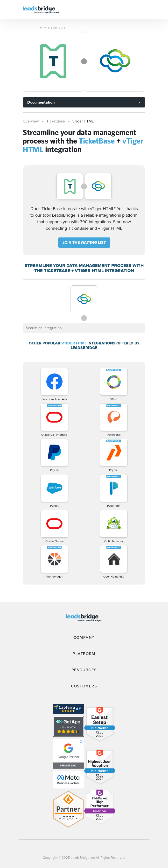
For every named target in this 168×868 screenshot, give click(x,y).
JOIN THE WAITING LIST (84, 242)
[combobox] (84, 328)
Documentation (41, 102)
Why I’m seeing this (53, 28)
